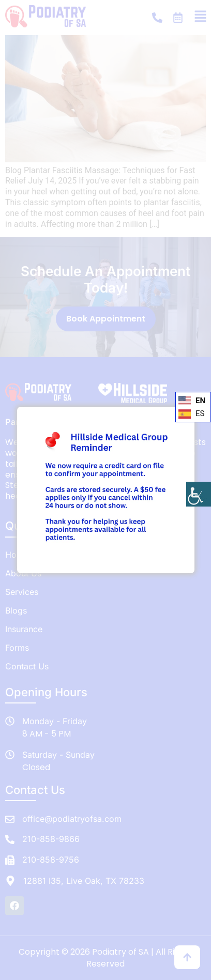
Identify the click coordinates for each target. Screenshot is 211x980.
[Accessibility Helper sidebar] (199, 494)
